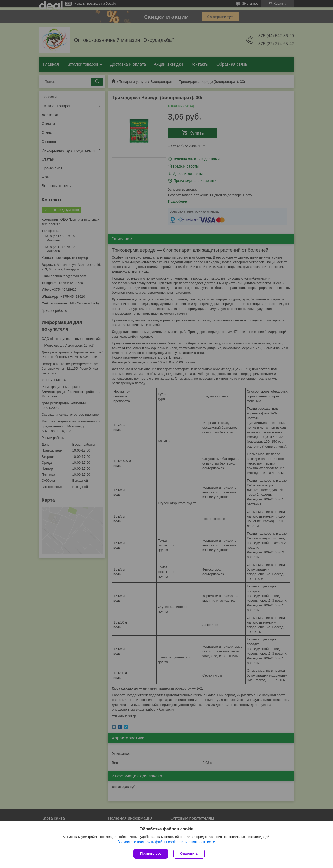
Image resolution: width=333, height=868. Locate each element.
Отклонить (189, 854)
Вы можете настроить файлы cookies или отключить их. (165, 842)
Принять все (151, 854)
